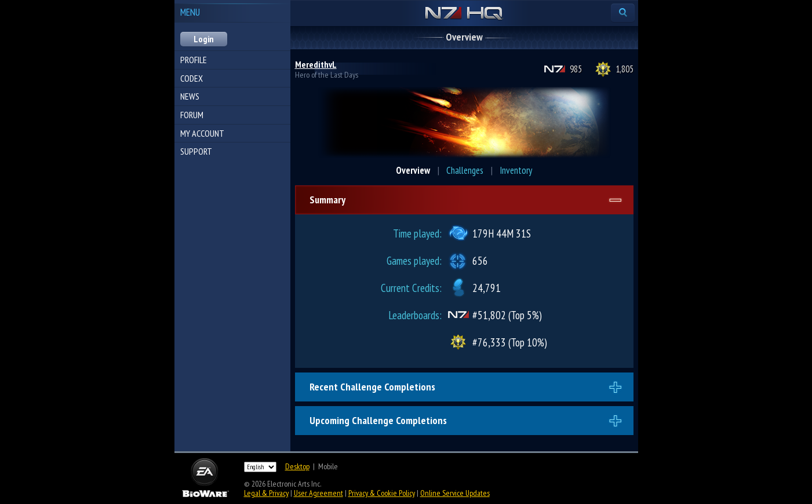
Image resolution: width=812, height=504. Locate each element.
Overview (413, 170)
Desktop (297, 466)
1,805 (625, 69)
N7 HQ (464, 14)
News (190, 96)
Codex (192, 78)
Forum (192, 115)
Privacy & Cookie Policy (382, 493)
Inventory (516, 170)
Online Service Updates (455, 493)
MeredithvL (316, 64)
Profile (194, 60)
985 (576, 69)
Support (196, 151)
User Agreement (318, 493)
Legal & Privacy (266, 493)
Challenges (465, 170)
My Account (202, 133)
